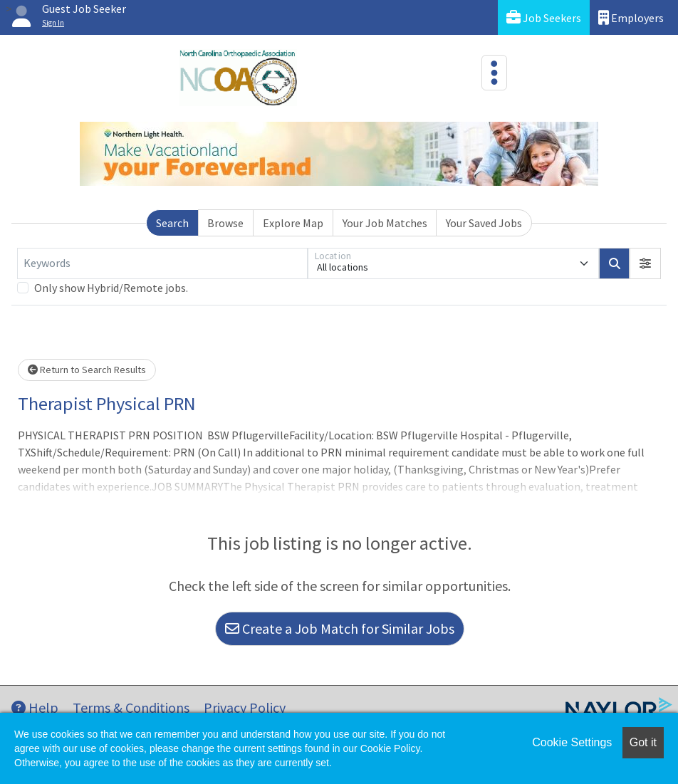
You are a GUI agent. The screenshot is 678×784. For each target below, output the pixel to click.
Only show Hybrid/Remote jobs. (111, 288)
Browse (225, 223)
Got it (643, 742)
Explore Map (293, 223)
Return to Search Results (87, 370)
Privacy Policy (245, 707)
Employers (631, 17)
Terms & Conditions (131, 707)
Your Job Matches (385, 223)
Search (172, 223)
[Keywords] (162, 263)
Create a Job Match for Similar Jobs (340, 628)
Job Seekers (544, 17)
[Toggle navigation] (494, 73)
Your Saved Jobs (484, 223)
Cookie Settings (572, 742)
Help (35, 707)
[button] (645, 263)
